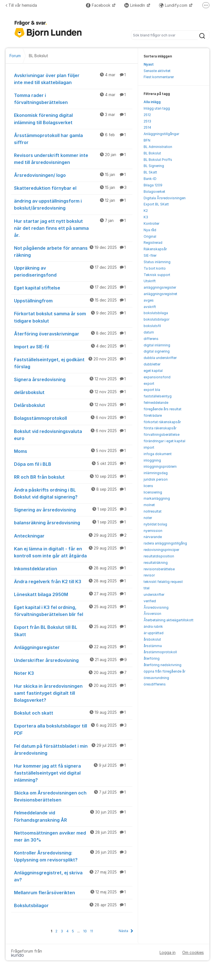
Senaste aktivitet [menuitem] (157, 71)
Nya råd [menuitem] (150, 230)
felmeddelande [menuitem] (156, 403)
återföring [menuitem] (152, 658)
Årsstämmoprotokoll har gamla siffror (73, 139)
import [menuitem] (149, 447)
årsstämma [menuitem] (153, 646)
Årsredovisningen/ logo (73, 175)
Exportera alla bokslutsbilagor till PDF (73, 729)
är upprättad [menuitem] (154, 633)
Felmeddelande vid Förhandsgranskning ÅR (73, 816)
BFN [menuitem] (147, 140)
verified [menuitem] (150, 601)
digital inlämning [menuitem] (157, 345)
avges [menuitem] (149, 300)
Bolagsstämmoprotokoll (73, 418)
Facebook (99, 5)
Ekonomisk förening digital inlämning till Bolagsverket (73, 118)
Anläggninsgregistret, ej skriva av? (73, 876)
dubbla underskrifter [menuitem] (160, 358)
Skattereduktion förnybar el (73, 188)
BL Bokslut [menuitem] (152, 153)
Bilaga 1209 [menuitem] (153, 185)
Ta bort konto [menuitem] (155, 268)
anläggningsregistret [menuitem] (160, 294)
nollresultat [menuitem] (153, 511)
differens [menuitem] (151, 339)
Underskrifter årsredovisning (73, 660)
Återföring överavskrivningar (73, 333)
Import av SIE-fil (73, 346)
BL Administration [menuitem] (158, 147)
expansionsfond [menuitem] (157, 377)
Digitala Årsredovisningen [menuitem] (165, 198)
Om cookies (193, 952)
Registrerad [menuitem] (153, 243)
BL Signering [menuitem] (154, 166)
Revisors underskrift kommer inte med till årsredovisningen (73, 158)
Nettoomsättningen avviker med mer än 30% (73, 836)
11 (92, 931)
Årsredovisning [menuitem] (156, 607)
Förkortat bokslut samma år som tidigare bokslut (73, 317)
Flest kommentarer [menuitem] (159, 77)
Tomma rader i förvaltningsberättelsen (73, 99)
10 (85, 931)
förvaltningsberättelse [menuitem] (162, 435)
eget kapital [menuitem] (153, 371)
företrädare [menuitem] (153, 415)
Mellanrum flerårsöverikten (73, 892)
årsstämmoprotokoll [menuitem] (160, 652)
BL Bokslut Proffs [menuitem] (158, 160)
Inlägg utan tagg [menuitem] (157, 108)
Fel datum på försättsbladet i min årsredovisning (73, 749)
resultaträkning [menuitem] (156, 563)
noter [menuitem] (148, 518)
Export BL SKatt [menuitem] (156, 204)
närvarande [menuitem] (153, 537)
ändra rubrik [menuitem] (153, 626)
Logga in (168, 952)
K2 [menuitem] (146, 211)
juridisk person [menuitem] (156, 479)
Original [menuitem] (150, 236)
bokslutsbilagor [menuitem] (156, 319)
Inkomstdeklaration (73, 568)
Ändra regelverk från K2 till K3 (73, 581)
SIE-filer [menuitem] (150, 255)
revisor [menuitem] (149, 575)
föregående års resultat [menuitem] (163, 409)
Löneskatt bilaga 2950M (73, 594)
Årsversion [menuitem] (152, 614)
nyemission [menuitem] (153, 531)
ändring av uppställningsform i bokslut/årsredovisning (73, 204)
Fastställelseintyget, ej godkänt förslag (73, 363)
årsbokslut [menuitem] (152, 639)
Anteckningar (73, 536)
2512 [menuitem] (147, 115)
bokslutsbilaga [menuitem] (156, 313)
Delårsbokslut (73, 405)
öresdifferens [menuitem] (155, 684)
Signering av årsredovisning (73, 509)
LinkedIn (135, 5)
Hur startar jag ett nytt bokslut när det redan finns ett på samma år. (73, 228)
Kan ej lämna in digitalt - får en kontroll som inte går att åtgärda (73, 552)
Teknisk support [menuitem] (157, 275)
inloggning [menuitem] (152, 460)
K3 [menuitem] (146, 217)
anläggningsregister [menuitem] (160, 287)
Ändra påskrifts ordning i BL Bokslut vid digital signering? (73, 493)
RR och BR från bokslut (73, 477)
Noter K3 (73, 673)
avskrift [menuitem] (150, 307)
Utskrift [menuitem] (150, 281)
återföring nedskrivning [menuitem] (163, 665)
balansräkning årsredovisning (73, 522)
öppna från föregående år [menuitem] (164, 671)
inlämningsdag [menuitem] (156, 473)
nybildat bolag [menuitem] (155, 524)
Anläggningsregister (73, 647)
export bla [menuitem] (152, 390)
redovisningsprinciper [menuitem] (161, 550)
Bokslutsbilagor (73, 905)
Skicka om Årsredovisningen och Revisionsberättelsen (73, 796)
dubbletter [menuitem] (152, 364)
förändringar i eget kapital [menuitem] (164, 441)
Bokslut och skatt (73, 713)
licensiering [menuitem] (153, 492)
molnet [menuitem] (149, 505)
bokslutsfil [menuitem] (152, 326)
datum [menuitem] (149, 332)
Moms (73, 451)
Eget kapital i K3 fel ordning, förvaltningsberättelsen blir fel (73, 611)
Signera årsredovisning (73, 379)
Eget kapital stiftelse (73, 288)
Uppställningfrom (73, 300)
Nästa (123, 931)
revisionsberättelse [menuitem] (159, 569)
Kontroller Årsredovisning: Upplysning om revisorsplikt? (73, 856)
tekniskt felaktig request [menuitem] (163, 582)
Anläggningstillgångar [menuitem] (161, 134)
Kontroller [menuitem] (151, 223)
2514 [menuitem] (147, 127)
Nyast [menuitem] (149, 64)
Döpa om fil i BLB (73, 464)
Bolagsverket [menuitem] (154, 192)
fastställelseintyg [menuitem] (158, 396)
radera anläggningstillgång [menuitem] (165, 543)
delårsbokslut (73, 392)
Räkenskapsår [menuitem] (155, 249)
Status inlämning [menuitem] (157, 262)
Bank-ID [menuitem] (150, 179)
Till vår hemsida (21, 5)
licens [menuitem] (148, 486)
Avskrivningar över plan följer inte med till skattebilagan (73, 79)
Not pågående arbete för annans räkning (73, 251)
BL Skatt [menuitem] (150, 172)
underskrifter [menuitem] (154, 595)
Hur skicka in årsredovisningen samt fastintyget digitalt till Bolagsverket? (73, 693)
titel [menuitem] (147, 588)
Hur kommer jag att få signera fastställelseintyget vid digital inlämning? (73, 773)
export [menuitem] (149, 384)
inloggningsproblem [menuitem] (160, 466)
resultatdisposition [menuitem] (159, 556)
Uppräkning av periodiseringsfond (73, 271)
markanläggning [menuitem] (157, 498)
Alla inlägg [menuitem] (152, 102)
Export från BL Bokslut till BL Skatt (73, 630)
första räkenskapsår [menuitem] (160, 428)
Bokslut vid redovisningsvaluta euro (73, 435)
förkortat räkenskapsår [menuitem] (162, 422)
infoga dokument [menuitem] (158, 454)
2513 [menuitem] (147, 121)
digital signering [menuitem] (157, 351)
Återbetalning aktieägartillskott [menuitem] (169, 620)
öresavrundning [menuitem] (156, 678)
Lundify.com (174, 5)
